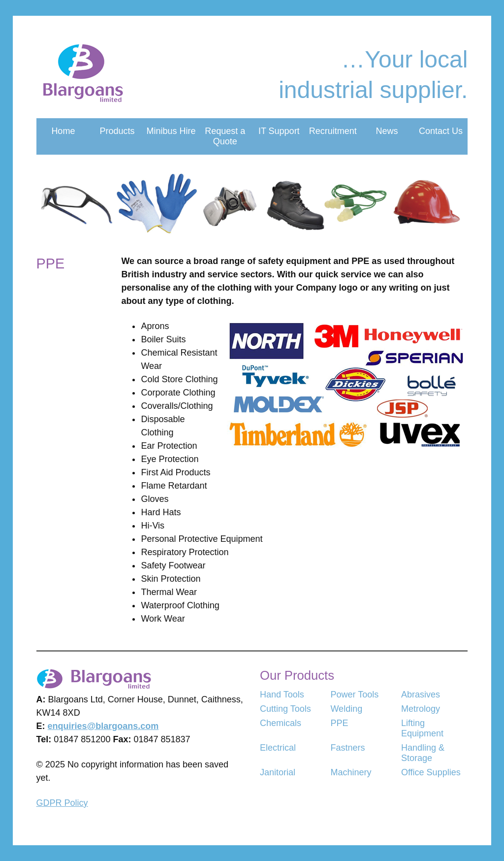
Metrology (421, 709)
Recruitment (333, 131)
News (387, 131)
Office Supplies (431, 772)
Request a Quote (225, 136)
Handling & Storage (423, 753)
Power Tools (354, 695)
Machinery (351, 772)
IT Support (279, 131)
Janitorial (278, 772)
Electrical (278, 748)
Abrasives (421, 695)
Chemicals (281, 723)
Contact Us (441, 131)
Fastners (347, 748)
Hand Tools (282, 695)
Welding (346, 709)
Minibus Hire (171, 131)
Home (63, 131)
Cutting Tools (285, 709)
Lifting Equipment (422, 728)
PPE (339, 723)
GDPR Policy (62, 803)
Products (117, 131)
